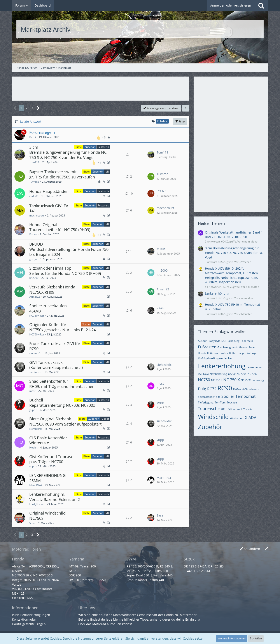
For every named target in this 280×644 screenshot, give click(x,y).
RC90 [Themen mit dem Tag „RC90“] (225, 388)
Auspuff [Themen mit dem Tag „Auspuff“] (203, 341)
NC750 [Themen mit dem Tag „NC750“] (204, 380)
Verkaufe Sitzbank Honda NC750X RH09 (52, 290)
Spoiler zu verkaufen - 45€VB (49, 308)
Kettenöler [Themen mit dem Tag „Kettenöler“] (213, 353)
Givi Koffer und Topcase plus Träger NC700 (51, 459)
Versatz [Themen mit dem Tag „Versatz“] (248, 409)
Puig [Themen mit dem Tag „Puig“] (202, 389)
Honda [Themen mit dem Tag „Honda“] (202, 353)
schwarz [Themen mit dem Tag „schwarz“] (254, 389)
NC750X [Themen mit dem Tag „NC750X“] (246, 380)
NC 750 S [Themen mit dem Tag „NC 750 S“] (217, 380)
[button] (186, 108)
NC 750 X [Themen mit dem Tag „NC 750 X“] (232, 380)
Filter (180, 121)
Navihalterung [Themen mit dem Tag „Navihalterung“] (218, 374)
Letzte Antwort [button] (31, 121)
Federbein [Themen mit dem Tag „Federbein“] (247, 341)
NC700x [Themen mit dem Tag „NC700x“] (252, 374)
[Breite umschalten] (266, 549)
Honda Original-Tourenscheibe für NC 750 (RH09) (60, 227)
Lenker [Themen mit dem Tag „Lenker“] (228, 358)
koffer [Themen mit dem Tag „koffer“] (225, 353)
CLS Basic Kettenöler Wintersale (48, 440)
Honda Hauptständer (49, 191)
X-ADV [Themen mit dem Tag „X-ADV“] (251, 417)
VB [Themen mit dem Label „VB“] (107, 172)
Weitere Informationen (232, 638)
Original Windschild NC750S (47, 516)
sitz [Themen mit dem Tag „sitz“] (218, 397)
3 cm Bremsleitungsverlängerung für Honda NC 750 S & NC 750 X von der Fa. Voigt (68, 152)
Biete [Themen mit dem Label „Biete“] (79, 147)
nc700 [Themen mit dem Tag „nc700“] (232, 374)
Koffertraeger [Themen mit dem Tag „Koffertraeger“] (238, 353)
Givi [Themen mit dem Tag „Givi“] (220, 347)
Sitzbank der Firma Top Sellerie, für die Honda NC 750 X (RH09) (65, 271)
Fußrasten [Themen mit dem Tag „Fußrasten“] (207, 347)
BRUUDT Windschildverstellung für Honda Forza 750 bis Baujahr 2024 (69, 249)
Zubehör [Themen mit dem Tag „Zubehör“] (210, 427)
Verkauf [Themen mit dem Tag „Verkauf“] (237, 409)
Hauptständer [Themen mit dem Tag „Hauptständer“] (247, 347)
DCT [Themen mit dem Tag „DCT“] (224, 341)
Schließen (256, 638)
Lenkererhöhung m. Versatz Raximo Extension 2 (55, 497)
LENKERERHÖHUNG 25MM (47, 478)
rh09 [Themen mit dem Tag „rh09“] (245, 389)
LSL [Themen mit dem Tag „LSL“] (200, 374)
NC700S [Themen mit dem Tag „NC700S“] (242, 374)
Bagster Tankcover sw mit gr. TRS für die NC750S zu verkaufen (62, 174)
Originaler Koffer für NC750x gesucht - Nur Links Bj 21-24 (63, 327)
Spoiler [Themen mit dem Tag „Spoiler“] (228, 396)
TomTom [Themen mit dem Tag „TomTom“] (220, 402)
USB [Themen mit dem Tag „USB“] (229, 409)
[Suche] (261, 5)
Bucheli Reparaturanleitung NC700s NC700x (62, 403)
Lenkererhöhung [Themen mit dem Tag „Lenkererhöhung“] (222, 366)
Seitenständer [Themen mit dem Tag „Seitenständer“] (206, 397)
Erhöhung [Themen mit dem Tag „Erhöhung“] (234, 341)
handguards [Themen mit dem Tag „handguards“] (230, 347)
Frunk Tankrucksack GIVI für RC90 (55, 346)
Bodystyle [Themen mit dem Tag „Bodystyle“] (214, 341)
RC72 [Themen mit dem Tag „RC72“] (212, 389)
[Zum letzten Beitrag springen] (151, 155)
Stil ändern (252, 549)
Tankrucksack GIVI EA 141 (49, 208)
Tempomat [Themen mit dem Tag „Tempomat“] (245, 396)
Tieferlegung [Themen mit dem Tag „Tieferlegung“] (206, 402)
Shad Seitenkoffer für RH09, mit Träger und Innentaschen (62, 384)
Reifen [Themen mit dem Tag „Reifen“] (237, 389)
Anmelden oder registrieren (231, 5)
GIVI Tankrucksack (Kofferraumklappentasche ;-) (56, 365)
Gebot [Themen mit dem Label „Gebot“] (105, 419)
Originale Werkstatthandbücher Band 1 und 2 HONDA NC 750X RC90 (234, 235)
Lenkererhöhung (217, 293)
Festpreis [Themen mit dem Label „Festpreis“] (103, 147)
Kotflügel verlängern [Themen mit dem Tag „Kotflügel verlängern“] (210, 358)
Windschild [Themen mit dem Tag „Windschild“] (213, 417)
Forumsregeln (42, 132)
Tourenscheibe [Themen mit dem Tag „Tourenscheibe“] (212, 408)
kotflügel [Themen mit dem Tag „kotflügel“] (252, 353)
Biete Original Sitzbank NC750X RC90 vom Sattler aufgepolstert (65, 421)
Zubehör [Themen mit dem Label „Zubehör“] (90, 147)
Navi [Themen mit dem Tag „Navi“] (206, 374)
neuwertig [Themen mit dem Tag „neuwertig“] (258, 380)
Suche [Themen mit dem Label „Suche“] (86, 324)
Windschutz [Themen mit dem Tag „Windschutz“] (237, 418)
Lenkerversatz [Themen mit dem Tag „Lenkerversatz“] (255, 367)
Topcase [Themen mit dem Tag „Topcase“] (232, 402)
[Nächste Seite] (38, 108)
